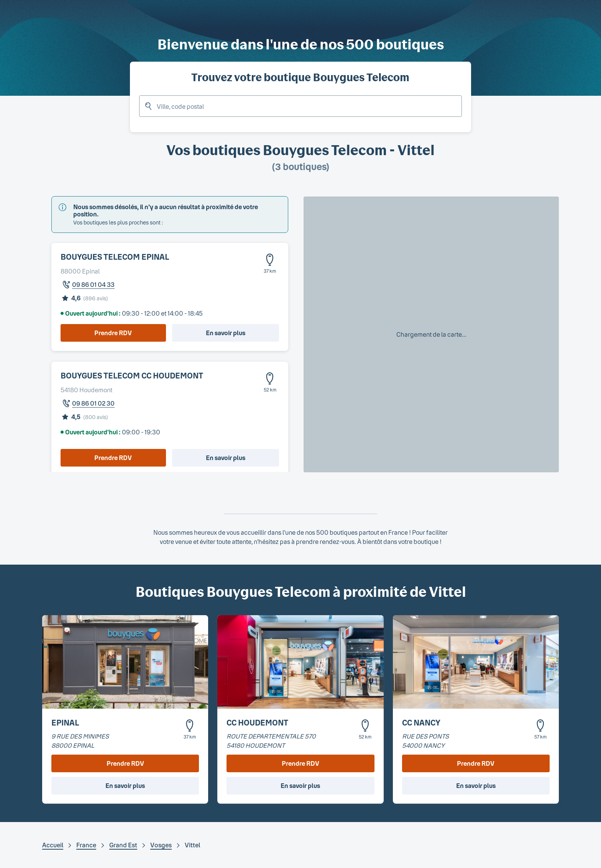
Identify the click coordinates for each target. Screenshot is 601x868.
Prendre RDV (113, 333)
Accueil (53, 845)
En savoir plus (226, 333)
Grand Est (123, 845)
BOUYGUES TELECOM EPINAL (115, 257)
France (86, 845)
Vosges (161, 845)
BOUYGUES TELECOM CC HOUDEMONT (132, 375)
